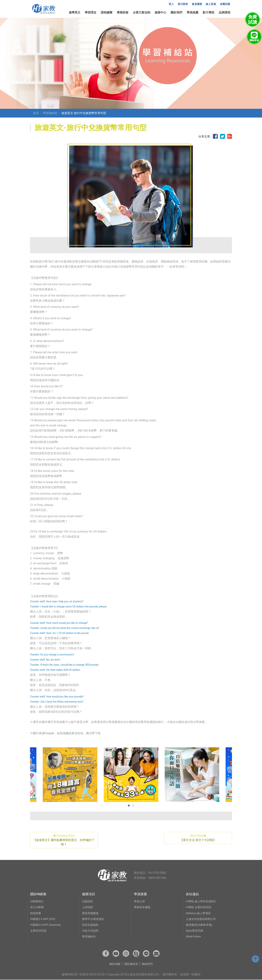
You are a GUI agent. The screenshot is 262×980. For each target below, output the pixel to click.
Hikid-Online (194, 936)
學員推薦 (192, 12)
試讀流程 (88, 901)
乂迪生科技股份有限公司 (202, 919)
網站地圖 (114, 964)
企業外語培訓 (39, 930)
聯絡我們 (148, 964)
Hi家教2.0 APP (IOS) (43, 919)
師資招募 (36, 913)
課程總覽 (107, 12)
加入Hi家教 (37, 907)
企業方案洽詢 (142, 12)
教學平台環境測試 (94, 919)
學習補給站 (50, 113)
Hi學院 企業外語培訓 (199, 907)
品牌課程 (225, 12)
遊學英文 (75, 12)
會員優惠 (197, 4)
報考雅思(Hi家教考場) (200, 925)
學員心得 (140, 901)
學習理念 (91, 12)
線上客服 (211, 4)
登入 (171, 4)
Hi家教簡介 (37, 901)
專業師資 (123, 12)
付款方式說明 (91, 930)
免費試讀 (225, 4)
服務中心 (160, 12)
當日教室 (183, 4)
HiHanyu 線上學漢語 (199, 913)
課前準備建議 (91, 913)
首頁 (36, 113)
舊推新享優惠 (143, 907)
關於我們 (176, 12)
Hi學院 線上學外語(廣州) (202, 901)
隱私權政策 (131, 964)
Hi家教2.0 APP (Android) (46, 925)
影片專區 (209, 12)
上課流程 (88, 907)
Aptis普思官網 (195, 930)
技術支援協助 (91, 925)
